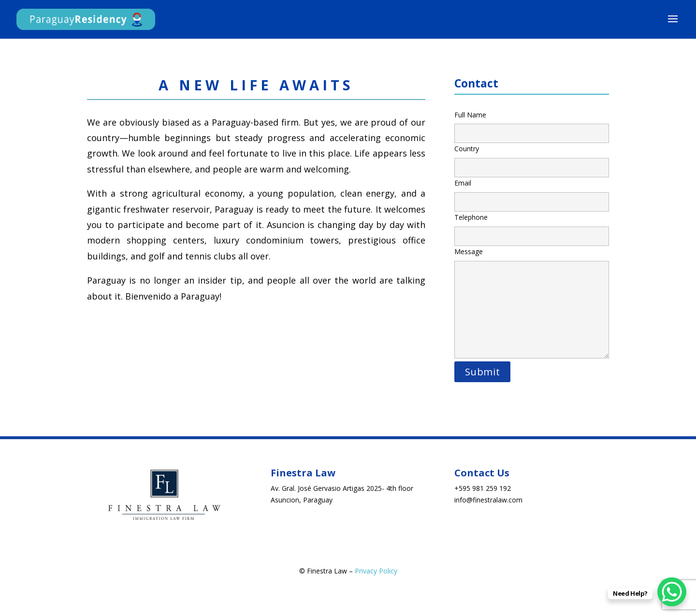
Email (532, 192)
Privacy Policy (376, 571)
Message (532, 304)
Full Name (532, 124)
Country (532, 158)
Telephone (532, 227)
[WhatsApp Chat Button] (672, 592)
